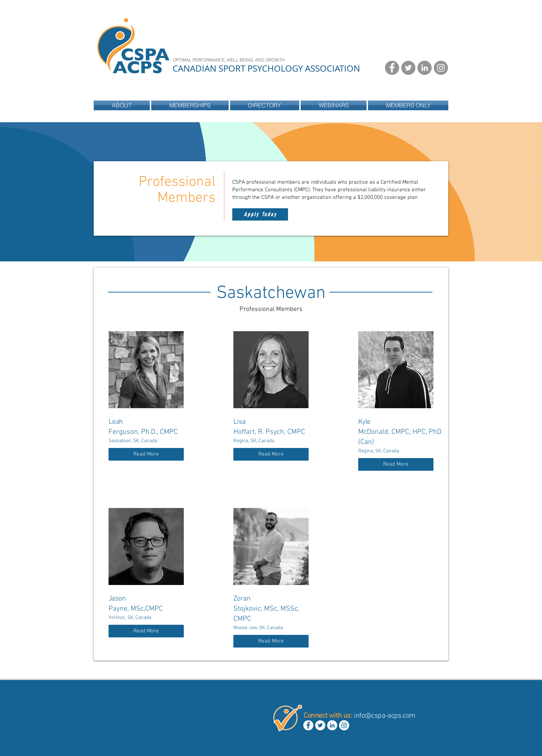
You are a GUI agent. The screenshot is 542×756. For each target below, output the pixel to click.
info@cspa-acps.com (385, 716)
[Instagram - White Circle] (344, 725)
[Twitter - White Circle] (320, 725)
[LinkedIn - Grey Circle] (425, 68)
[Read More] (146, 454)
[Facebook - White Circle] (308, 725)
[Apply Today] (260, 214)
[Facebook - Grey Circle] (392, 68)
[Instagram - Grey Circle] (441, 68)
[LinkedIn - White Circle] (332, 725)
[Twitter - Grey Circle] (408, 68)
